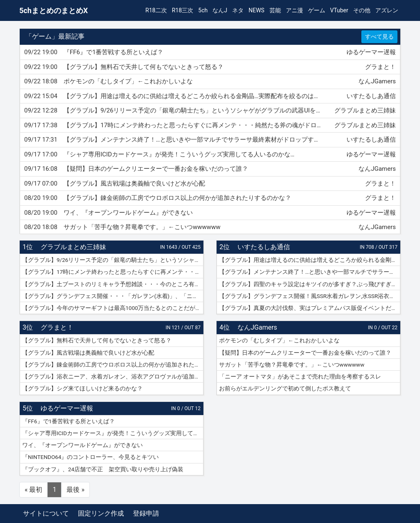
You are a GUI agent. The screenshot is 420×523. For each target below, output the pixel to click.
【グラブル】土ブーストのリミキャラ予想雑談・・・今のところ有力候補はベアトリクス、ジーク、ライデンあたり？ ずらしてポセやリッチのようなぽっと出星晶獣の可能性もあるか (113, 284)
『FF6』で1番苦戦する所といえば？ (68, 421)
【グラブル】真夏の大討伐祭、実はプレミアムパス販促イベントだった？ (310, 308)
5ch (203, 10)
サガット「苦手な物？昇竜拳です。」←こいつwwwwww (292, 365)
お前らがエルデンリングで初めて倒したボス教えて (285, 388)
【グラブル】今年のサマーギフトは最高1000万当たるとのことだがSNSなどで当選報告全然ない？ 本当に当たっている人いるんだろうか (113, 308)
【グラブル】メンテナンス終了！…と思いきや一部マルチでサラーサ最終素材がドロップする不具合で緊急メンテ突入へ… (310, 272)
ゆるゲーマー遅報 (67, 408)
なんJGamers (257, 327)
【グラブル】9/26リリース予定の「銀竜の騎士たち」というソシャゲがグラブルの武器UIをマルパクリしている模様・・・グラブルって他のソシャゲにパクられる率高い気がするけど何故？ (113, 260)
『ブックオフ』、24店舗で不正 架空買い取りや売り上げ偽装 (103, 469)
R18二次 (156, 10)
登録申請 (146, 513)
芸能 (275, 10)
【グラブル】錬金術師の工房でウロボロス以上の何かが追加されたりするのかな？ (113, 365)
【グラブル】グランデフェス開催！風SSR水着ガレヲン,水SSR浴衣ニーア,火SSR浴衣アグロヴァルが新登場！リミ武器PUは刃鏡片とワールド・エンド (310, 296)
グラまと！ (57, 327)
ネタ (238, 10)
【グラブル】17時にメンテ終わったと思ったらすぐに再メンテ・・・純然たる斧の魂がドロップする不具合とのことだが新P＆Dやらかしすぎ (113, 272)
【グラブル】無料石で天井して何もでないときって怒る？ (97, 340)
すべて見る (379, 37)
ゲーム (317, 10)
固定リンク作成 (101, 513)
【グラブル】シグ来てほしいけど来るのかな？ (82, 388)
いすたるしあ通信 (264, 247)
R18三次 (183, 10)
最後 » (75, 490)
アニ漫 (294, 10)
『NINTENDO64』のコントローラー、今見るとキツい (90, 457)
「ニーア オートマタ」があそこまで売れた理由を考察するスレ (300, 376)
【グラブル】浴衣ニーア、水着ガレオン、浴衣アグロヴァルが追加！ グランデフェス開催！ (113, 376)
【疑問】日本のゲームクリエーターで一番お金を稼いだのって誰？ (305, 353)
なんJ (220, 10)
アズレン (387, 10)
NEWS (257, 10)
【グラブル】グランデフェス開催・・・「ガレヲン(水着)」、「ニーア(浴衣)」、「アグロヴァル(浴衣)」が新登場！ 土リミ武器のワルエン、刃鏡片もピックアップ (113, 296)
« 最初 (33, 490)
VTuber (339, 10)
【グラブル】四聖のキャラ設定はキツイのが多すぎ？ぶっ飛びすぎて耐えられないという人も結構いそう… (310, 284)
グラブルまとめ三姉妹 (73, 247)
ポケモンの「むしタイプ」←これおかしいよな (279, 340)
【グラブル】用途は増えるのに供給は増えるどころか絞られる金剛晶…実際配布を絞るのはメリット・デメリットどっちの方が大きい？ (310, 260)
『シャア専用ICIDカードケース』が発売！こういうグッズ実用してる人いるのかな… (113, 433)
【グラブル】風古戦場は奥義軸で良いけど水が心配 (88, 353)
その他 (362, 10)
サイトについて (46, 513)
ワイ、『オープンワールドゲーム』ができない (82, 445)
